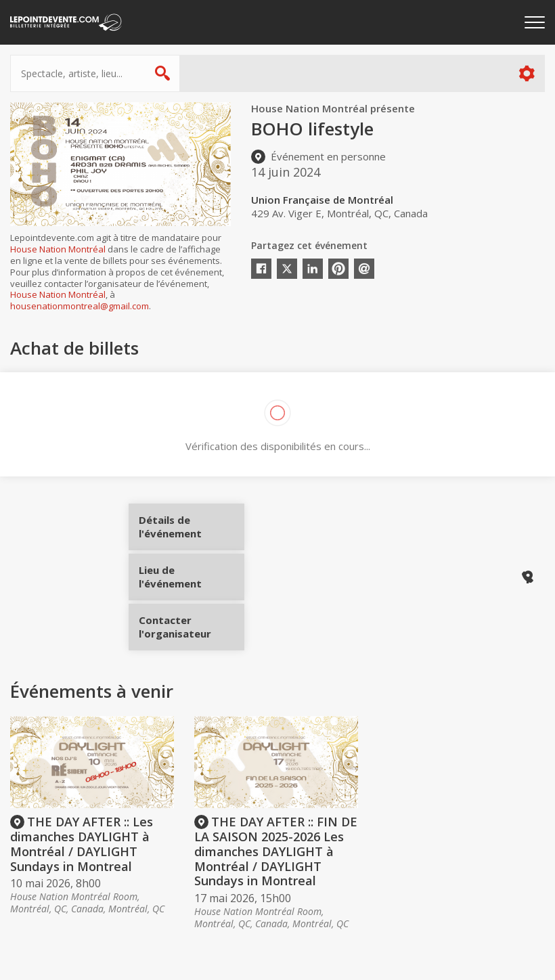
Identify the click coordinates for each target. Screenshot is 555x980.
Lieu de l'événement (191, 577)
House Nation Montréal (58, 249)
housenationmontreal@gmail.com (80, 306)
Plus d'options (526, 73)
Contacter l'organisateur (191, 622)
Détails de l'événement (191, 532)
